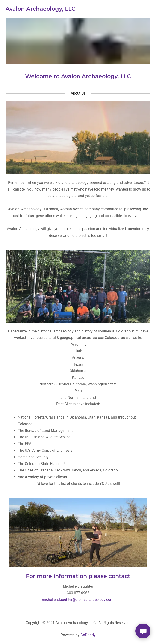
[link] (40, 9)
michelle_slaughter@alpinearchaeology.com (78, 599)
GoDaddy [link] (88, 635)
